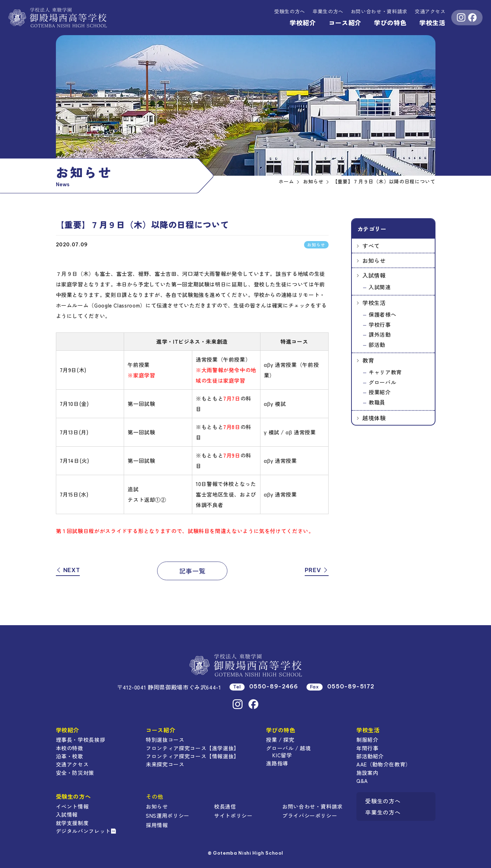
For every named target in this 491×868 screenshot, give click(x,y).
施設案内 (367, 773)
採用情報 (157, 825)
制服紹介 (367, 740)
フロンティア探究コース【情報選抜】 (193, 756)
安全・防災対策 (75, 773)
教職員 (377, 402)
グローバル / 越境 (288, 748)
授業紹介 (380, 392)
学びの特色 (390, 22)
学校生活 (432, 22)
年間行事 (367, 748)
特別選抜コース (165, 740)
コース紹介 (345, 22)
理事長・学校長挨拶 (81, 740)
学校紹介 (303, 22)
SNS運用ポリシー (168, 815)
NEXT (68, 570)
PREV (317, 570)
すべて (371, 246)
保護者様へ (382, 314)
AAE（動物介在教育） (384, 764)
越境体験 (374, 418)
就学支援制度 (72, 823)
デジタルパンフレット (86, 831)
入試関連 (380, 287)
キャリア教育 (385, 372)
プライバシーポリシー (310, 815)
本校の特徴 (70, 748)
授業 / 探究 (280, 740)
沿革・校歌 (70, 756)
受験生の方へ (290, 11)
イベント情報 (72, 806)
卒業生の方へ (328, 11)
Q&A (362, 781)
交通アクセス (430, 11)
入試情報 (374, 275)
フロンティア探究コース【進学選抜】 (193, 748)
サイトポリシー (233, 815)
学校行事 (380, 325)
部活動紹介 (370, 756)
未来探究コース (165, 764)
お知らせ (374, 260)
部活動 (377, 345)
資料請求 (379, 11)
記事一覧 (192, 571)
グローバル (382, 382)
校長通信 (225, 806)
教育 (368, 360)
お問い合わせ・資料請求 (312, 806)
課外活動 (380, 334)
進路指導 (277, 763)
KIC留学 (282, 755)
